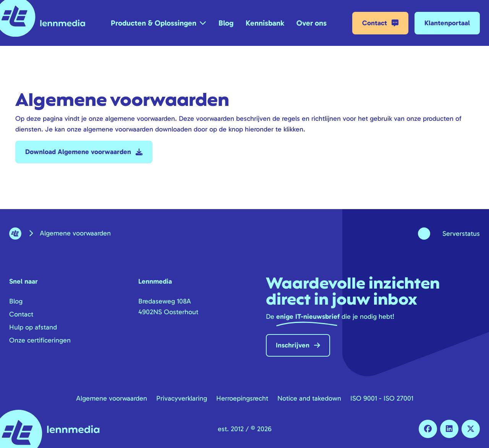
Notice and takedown (309, 398)
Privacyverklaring (182, 398)
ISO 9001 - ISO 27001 (382, 398)
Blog (226, 23)
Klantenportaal (447, 23)
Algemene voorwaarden (112, 398)
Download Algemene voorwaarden (84, 152)
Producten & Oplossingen (154, 23)
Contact (380, 23)
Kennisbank (265, 23)
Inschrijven (298, 345)
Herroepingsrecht (242, 398)
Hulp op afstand (33, 327)
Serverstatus (461, 234)
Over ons (312, 23)
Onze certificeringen (40, 340)
